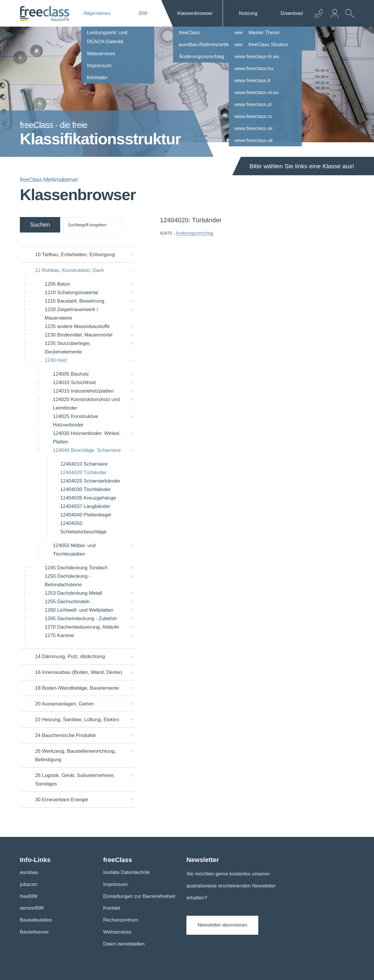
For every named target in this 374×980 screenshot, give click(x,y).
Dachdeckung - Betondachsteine (68, 580)
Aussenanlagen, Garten (64, 704)
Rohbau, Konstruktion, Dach (70, 270)
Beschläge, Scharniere (87, 450)
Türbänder (83, 472)
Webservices (117, 932)
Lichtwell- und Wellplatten (79, 610)
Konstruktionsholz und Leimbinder (86, 404)
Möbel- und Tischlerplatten (74, 550)
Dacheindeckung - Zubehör (81, 619)
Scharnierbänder (90, 481)
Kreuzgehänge (88, 498)
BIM (143, 13)
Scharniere (84, 464)
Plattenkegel (86, 515)
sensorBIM (32, 908)
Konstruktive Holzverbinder (76, 421)
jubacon (29, 884)
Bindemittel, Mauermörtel (79, 335)
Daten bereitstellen (124, 944)
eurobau (29, 872)
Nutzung (248, 13)
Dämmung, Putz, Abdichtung (70, 656)
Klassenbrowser (195, 13)
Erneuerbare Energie (62, 800)
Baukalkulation (36, 920)
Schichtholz (75, 383)
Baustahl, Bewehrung (75, 301)
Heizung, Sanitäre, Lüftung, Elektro (77, 720)
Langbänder (85, 506)
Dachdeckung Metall (73, 593)
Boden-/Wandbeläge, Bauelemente (77, 688)
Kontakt (112, 908)
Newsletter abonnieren (222, 925)
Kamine (59, 635)
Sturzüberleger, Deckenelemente (68, 348)
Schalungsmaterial (71, 293)
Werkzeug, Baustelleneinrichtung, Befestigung (76, 755)
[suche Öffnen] (348, 18)
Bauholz (71, 374)
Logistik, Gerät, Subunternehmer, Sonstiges (75, 780)
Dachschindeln (67, 602)
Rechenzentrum (121, 920)
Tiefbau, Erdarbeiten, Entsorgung (75, 255)
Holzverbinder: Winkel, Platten (87, 438)
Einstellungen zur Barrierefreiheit (139, 896)
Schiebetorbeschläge (83, 528)
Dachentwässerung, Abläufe (82, 627)
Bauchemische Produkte (65, 735)
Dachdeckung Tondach (76, 568)
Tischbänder (85, 489)
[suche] (93, 225)
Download (292, 13)
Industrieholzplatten (83, 391)
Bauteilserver (34, 932)
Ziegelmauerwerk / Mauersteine (71, 314)
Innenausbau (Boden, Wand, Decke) (79, 672)
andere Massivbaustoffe (77, 326)
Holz (56, 360)
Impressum (115, 884)
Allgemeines (97, 13)
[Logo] (45, 13)
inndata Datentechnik (127, 872)
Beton (57, 284)
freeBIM (29, 896)
